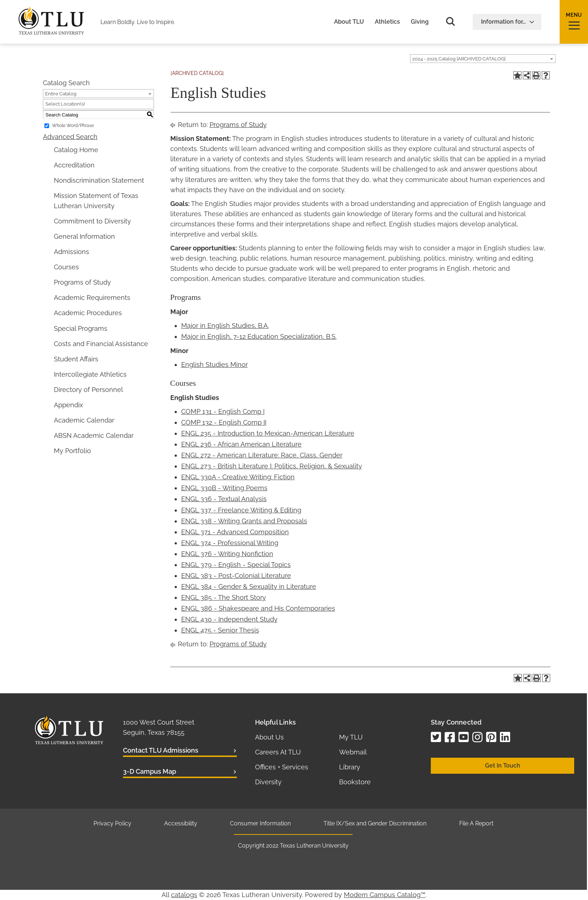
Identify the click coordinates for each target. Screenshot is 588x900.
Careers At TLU (278, 752)
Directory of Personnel (88, 390)
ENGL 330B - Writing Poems (224, 488)
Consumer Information (260, 823)
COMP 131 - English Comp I (223, 411)
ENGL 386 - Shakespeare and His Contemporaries (258, 608)
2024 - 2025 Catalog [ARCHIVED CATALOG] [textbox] (459, 59)
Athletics (387, 22)
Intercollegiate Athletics (90, 374)
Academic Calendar (84, 420)
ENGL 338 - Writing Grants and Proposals (244, 521)
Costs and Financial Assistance (101, 344)
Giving (420, 22)
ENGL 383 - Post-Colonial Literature (236, 576)
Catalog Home (76, 150)
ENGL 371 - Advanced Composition (235, 532)
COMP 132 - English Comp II (224, 422)
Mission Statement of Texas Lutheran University (96, 201)
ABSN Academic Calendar (94, 435)
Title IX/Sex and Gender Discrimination (375, 823)
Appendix (68, 405)
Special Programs (81, 328)
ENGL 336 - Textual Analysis (224, 499)
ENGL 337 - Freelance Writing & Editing (241, 510)
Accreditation (74, 165)
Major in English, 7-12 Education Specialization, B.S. (259, 336)
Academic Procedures (88, 313)
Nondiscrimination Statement (99, 180)
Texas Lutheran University (314, 846)
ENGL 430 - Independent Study (229, 619)
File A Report (476, 823)
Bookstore (355, 782)
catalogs (184, 895)
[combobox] (483, 59)
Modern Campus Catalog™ (385, 895)
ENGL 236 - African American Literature (241, 444)
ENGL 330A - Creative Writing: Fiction (238, 477)
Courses (66, 267)
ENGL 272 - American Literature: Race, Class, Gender (262, 455)
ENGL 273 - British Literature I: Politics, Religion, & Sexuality (272, 466)
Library (350, 767)
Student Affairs (76, 359)
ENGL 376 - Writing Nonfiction (227, 554)
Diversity (268, 782)
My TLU (351, 737)
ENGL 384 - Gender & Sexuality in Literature (249, 586)
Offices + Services (282, 767)
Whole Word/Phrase (73, 126)
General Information (84, 236)
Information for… (508, 22)
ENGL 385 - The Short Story (224, 597)
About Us (269, 737)
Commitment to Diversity (92, 221)
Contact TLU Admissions (161, 750)
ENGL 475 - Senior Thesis (220, 630)
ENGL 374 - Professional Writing (230, 543)
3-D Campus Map (150, 771)
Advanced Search (70, 137)
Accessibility (181, 823)
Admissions (71, 252)
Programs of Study (82, 282)
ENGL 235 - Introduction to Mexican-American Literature (268, 433)
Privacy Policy (112, 823)
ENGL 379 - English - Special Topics (236, 565)
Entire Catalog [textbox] (61, 94)
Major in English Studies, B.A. (225, 326)
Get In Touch (503, 766)
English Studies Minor (214, 364)
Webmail (353, 752)
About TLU (349, 22)
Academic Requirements (92, 298)
